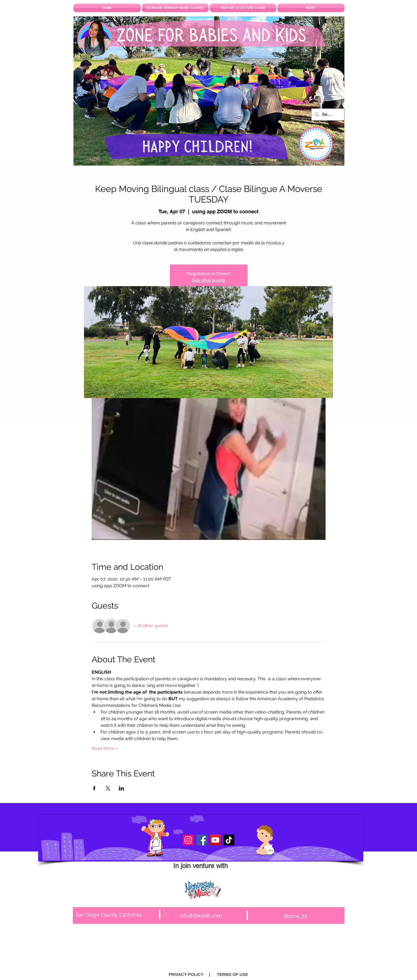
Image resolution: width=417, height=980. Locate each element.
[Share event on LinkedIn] (121, 788)
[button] (210, 974)
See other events (209, 280)
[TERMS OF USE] (233, 974)
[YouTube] (215, 840)
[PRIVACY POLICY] (186, 974)
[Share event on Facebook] (94, 788)
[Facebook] (202, 840)
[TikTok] (229, 840)
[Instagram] (188, 840)
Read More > (105, 748)
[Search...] (327, 115)
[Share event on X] (108, 788)
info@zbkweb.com (201, 915)
